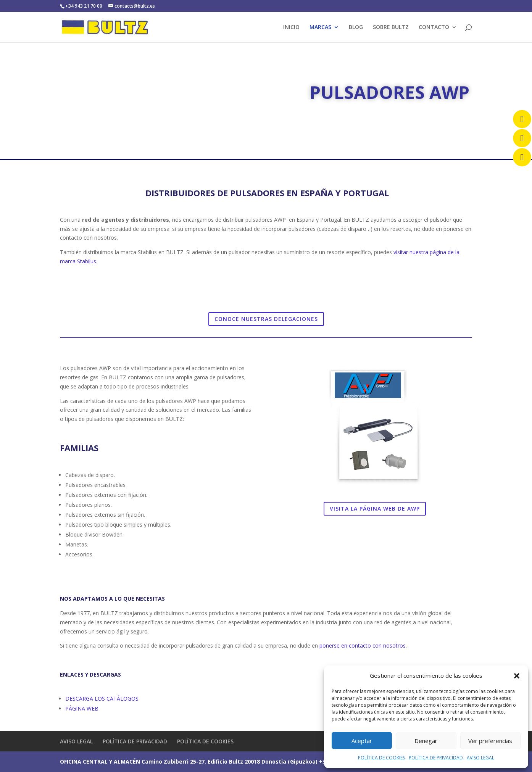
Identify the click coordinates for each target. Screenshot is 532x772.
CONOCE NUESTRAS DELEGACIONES (266, 319)
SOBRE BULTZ (391, 27)
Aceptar (362, 741)
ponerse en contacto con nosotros (363, 645)
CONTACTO (434, 27)
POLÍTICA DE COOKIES (381, 758)
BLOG (356, 27)
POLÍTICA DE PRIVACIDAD (436, 758)
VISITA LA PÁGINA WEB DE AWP (375, 508)
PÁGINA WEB (82, 708)
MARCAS (320, 27)
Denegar (426, 741)
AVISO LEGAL (480, 758)
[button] (517, 676)
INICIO (291, 27)
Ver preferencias (490, 741)
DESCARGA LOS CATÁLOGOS (103, 699)
